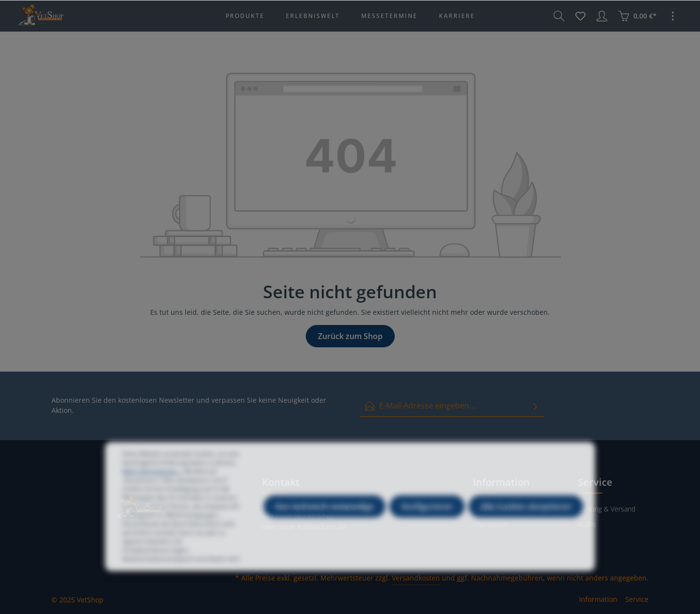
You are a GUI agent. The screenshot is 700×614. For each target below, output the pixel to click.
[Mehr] (673, 16)
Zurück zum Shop (350, 336)
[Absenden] (535, 406)
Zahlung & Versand (607, 509)
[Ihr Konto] (602, 16)
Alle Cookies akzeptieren (526, 517)
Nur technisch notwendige (324, 517)
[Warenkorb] (637, 16)
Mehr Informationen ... (153, 482)
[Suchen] (559, 16)
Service (637, 599)
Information (598, 599)
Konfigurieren (427, 517)
